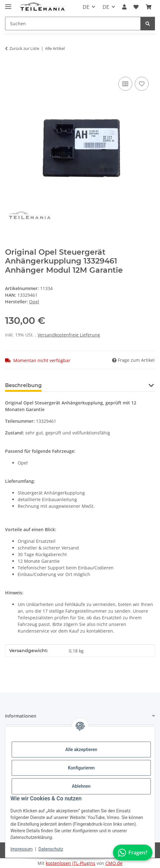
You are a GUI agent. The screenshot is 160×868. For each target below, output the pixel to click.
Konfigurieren (81, 768)
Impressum (21, 849)
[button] (124, 7)
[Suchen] (148, 24)
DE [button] (86, 7)
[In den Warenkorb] (10, 68)
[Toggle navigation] (8, 4)
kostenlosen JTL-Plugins (71, 863)
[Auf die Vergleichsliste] (125, 84)
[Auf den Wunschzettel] (142, 84)
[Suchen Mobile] (73, 24)
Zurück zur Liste (24, 48)
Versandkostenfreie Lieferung (69, 335)
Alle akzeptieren (81, 750)
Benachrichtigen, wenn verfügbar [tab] (96, 385)
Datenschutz (51, 849)
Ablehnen (81, 786)
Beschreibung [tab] (23, 385)
